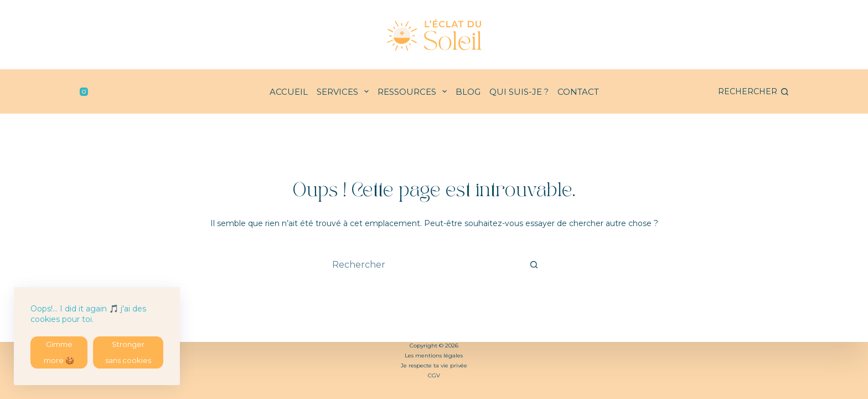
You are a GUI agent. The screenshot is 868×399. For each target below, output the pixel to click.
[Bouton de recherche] (534, 264)
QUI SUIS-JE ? (519, 92)
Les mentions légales (434, 355)
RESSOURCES (414, 91)
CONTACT (578, 92)
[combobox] (423, 264)
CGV (434, 375)
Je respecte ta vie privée (434, 365)
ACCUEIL (289, 92)
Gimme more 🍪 (59, 351)
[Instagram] (84, 92)
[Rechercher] (753, 91)
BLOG (468, 92)
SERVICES (345, 91)
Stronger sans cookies (128, 351)
